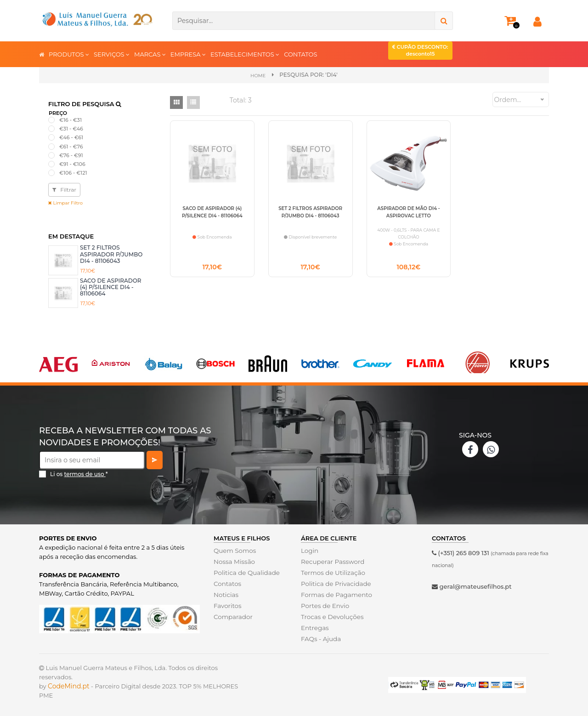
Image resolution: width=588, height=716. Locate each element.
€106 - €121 (73, 172)
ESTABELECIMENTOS (245, 54)
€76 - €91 (71, 155)
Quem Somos (234, 550)
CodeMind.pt (69, 686)
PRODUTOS (69, 54)
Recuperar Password (332, 561)
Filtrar (64, 190)
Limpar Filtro (65, 203)
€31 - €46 (71, 128)
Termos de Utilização (332, 572)
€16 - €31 (71, 119)
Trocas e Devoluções (331, 616)
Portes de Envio (324, 605)
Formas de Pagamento (335, 594)
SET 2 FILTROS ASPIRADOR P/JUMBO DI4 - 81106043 (111, 254)
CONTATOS (300, 54)
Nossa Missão (234, 561)
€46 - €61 (71, 137)
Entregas (314, 627)
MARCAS (150, 54)
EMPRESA (188, 54)
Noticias (226, 594)
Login (309, 550)
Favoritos (227, 605)
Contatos (227, 583)
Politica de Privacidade (335, 583)
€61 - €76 (71, 146)
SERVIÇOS (112, 54)
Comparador (232, 616)
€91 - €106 (72, 164)
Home (258, 75)
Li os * (79, 474)
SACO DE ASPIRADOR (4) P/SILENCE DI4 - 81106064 (110, 287)
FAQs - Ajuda (320, 638)
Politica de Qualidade (246, 572)
